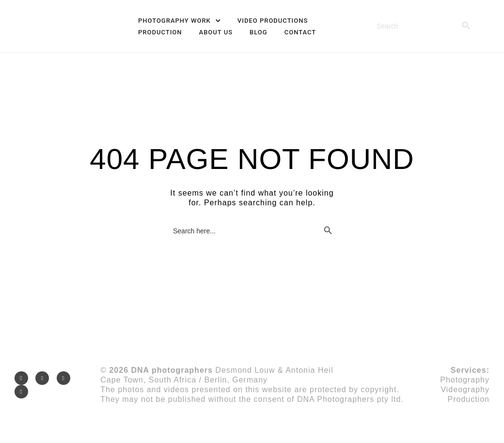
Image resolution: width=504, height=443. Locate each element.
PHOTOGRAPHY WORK (174, 21)
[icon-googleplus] (66, 378)
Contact (300, 32)
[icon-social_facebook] (45, 378)
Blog (259, 32)
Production (160, 32)
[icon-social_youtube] (21, 392)
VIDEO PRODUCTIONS (273, 21)
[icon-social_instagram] (24, 378)
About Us (216, 32)
